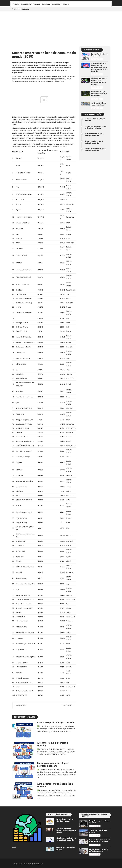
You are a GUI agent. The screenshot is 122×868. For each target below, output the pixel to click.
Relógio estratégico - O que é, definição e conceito (96, 150)
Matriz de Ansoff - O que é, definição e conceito (94, 135)
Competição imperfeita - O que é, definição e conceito (96, 127)
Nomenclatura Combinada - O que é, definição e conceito (100, 841)
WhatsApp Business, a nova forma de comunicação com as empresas (99, 81)
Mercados (56, 4)
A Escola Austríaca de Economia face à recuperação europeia (66, 831)
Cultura (37, 4)
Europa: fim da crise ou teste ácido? (99, 55)
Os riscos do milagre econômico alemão (99, 104)
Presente (65, 4)
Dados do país (26, 4)
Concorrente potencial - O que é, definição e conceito (53, 765)
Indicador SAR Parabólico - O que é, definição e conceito (66, 839)
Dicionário (46, 4)
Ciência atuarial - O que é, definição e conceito (94, 142)
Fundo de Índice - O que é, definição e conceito (65, 820)
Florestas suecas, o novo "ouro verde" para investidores (99, 94)
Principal (15, 4)
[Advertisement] (61, 27)
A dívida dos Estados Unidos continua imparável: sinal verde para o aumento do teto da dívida (99, 67)
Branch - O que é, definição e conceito (56, 723)
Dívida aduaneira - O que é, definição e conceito (99, 850)
